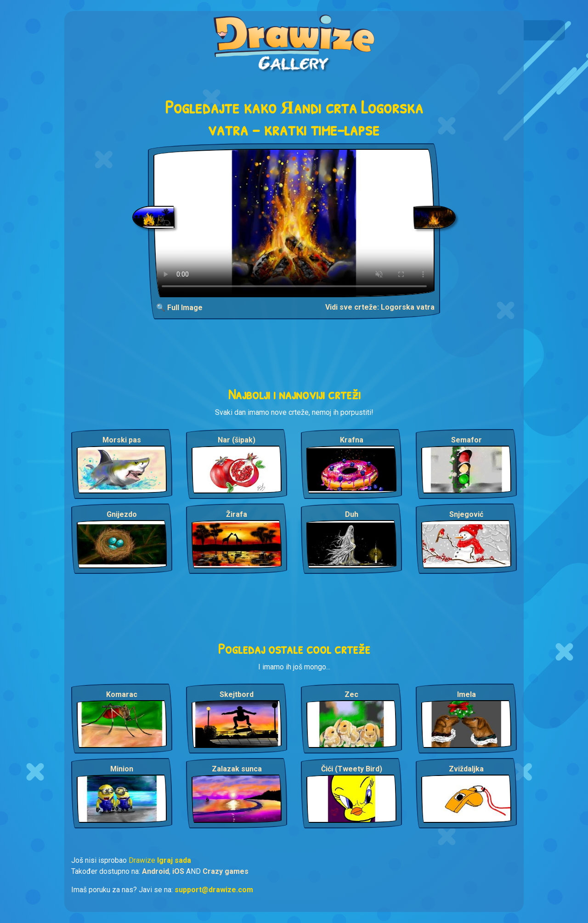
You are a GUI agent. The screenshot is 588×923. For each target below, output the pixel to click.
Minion (122, 769)
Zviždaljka (466, 769)
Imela (466, 694)
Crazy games (226, 871)
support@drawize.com (214, 890)
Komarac (122, 694)
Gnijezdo (122, 514)
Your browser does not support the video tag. (294, 223)
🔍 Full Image (179, 308)
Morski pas (122, 440)
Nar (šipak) (237, 440)
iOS (178, 871)
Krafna (352, 440)
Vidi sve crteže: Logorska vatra (380, 307)
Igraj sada (174, 860)
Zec (351, 694)
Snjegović (466, 514)
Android (155, 871)
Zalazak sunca (237, 769)
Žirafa (237, 514)
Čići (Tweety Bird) (352, 769)
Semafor (466, 440)
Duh (352, 514)
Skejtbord (237, 694)
